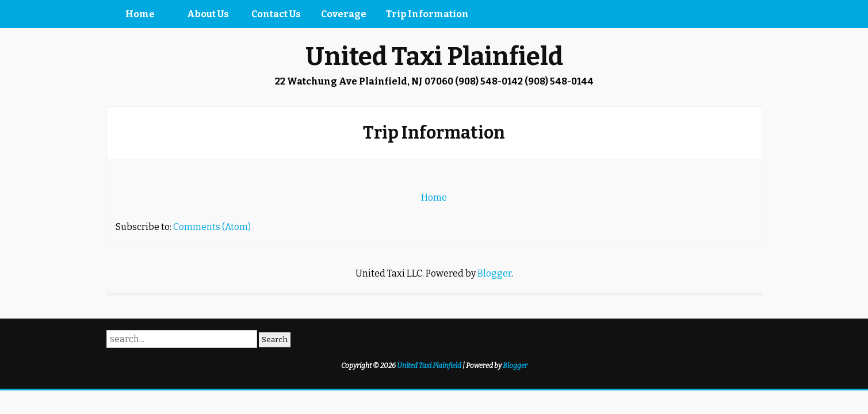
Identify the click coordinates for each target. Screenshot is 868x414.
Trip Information (427, 14)
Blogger (494, 273)
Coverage (344, 14)
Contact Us (276, 14)
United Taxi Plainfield (434, 57)
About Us (208, 14)
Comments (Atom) (212, 227)
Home (140, 14)
